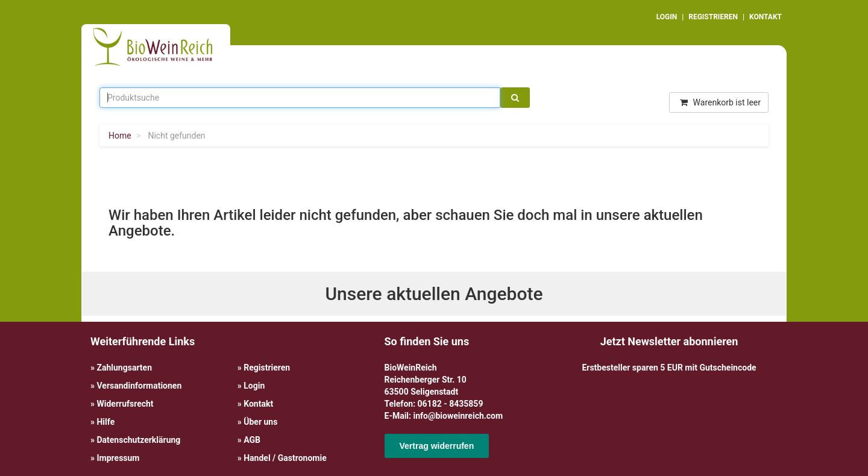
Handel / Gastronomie (285, 458)
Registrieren (267, 368)
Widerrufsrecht (125, 404)
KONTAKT (766, 17)
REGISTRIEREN (713, 17)
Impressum (118, 458)
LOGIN (667, 17)
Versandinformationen (139, 386)
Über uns (260, 422)
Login (254, 386)
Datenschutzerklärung (138, 440)
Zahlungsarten (124, 368)
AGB (252, 440)
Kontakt (258, 404)
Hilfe (105, 422)
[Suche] (515, 98)
